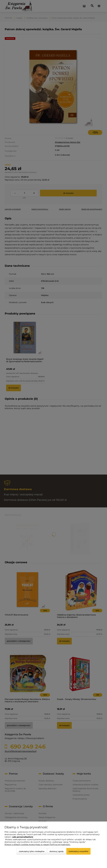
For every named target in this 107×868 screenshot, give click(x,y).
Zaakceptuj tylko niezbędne (32, 851)
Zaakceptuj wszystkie (78, 851)
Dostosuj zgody (56, 851)
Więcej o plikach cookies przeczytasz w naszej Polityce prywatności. (37, 844)
